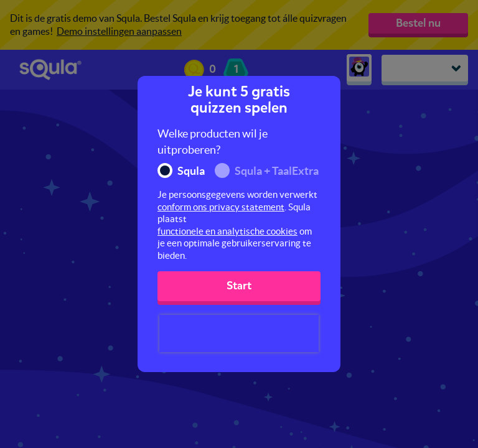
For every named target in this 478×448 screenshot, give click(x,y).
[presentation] (239, 334)
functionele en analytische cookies (227, 231)
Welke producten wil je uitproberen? (213, 142)
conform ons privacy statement (221, 207)
